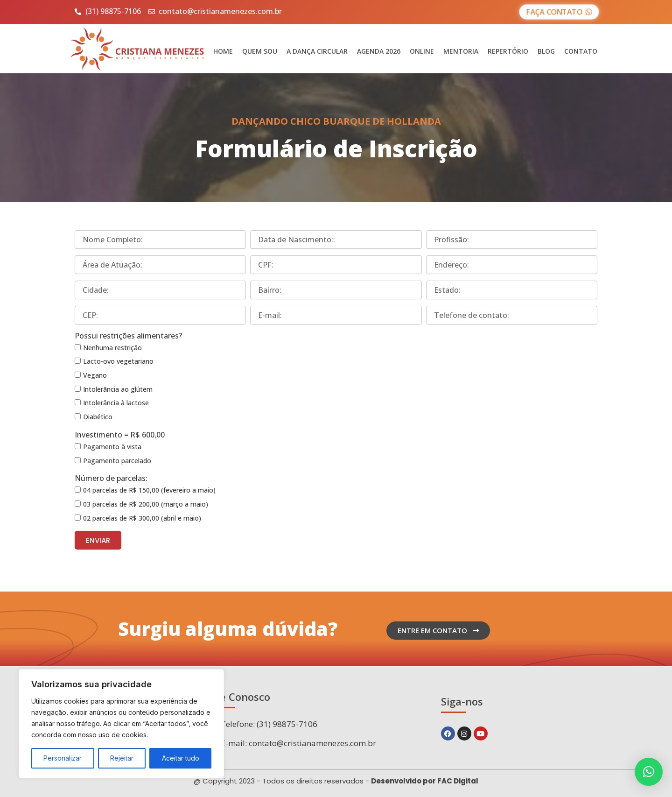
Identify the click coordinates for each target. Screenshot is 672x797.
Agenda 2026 (379, 51)
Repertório (508, 51)
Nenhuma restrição (112, 348)
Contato (581, 51)
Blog (546, 51)
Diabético (98, 417)
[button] (649, 772)
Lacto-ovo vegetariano (118, 361)
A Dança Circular (317, 51)
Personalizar (63, 758)
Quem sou (260, 51)
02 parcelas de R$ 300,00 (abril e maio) (142, 518)
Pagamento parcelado (117, 461)
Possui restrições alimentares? (128, 336)
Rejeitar (122, 758)
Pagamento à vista (112, 447)
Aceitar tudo (181, 758)
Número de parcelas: (111, 478)
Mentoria (461, 51)
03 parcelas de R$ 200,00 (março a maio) (146, 504)
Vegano (95, 375)
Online (422, 51)
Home (223, 51)
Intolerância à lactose (116, 403)
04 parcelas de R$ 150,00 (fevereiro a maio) (149, 490)
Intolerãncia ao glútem (118, 389)
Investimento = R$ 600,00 (120, 435)
